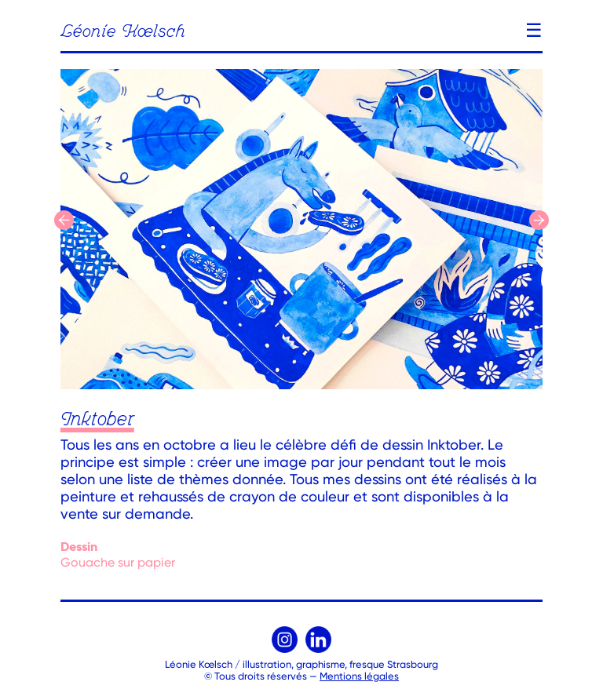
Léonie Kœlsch (123, 32)
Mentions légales (359, 676)
